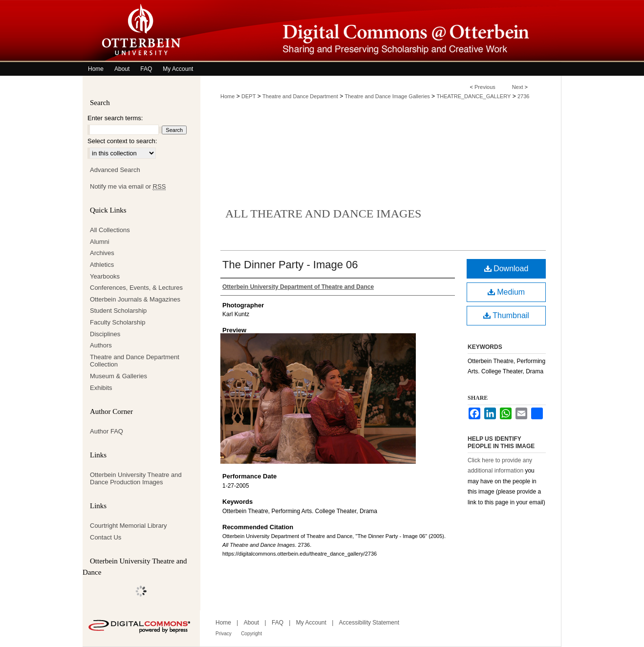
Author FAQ (107, 431)
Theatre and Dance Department (300, 96)
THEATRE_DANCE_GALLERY (473, 96)
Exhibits (101, 388)
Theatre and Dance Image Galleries (387, 96)
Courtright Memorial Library (129, 526)
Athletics (102, 265)
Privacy (224, 634)
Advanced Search (115, 170)
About (251, 623)
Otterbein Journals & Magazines (135, 299)
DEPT (248, 96)
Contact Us (106, 537)
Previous (485, 87)
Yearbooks (105, 276)
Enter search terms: (115, 118)
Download (506, 269)
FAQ (278, 623)
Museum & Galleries (118, 376)
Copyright (251, 634)
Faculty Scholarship (118, 322)
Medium (506, 292)
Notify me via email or (128, 187)
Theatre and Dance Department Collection (135, 361)
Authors (101, 345)
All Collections (110, 230)
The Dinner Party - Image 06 (290, 265)
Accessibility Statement (369, 623)
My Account (311, 623)
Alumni (100, 242)
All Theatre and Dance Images (323, 214)
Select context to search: (122, 141)
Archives (102, 253)
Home (227, 96)
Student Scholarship (118, 311)
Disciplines (105, 334)
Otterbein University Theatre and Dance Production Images (136, 479)
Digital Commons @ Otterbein (381, 31)
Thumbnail (506, 315)
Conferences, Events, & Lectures (136, 288)
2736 (523, 96)
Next (518, 87)
